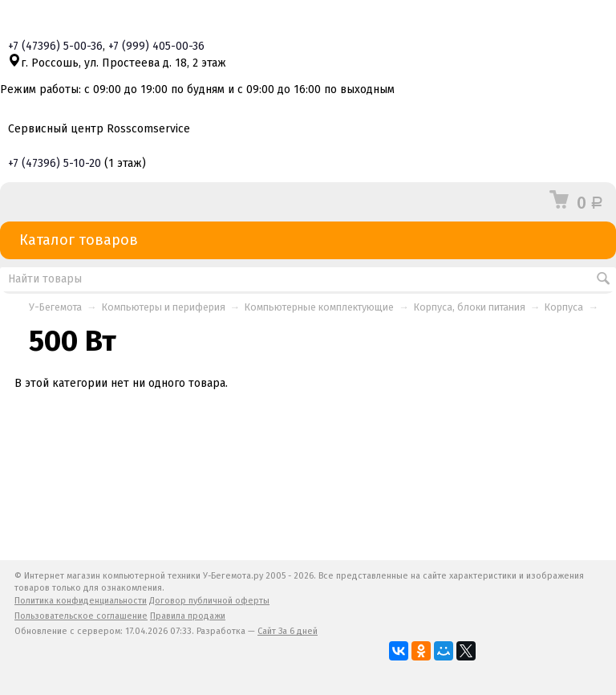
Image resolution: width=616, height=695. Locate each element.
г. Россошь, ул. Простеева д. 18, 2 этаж (117, 63)
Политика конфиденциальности (81, 601)
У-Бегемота (55, 307)
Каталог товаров (308, 240)
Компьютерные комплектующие (319, 307)
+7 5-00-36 (55, 46)
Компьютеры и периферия (164, 307)
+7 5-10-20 (55, 163)
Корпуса (564, 307)
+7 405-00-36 (156, 46)
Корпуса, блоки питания (470, 307)
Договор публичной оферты (209, 601)
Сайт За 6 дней (288, 631)
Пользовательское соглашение (81, 616)
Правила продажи (188, 616)
